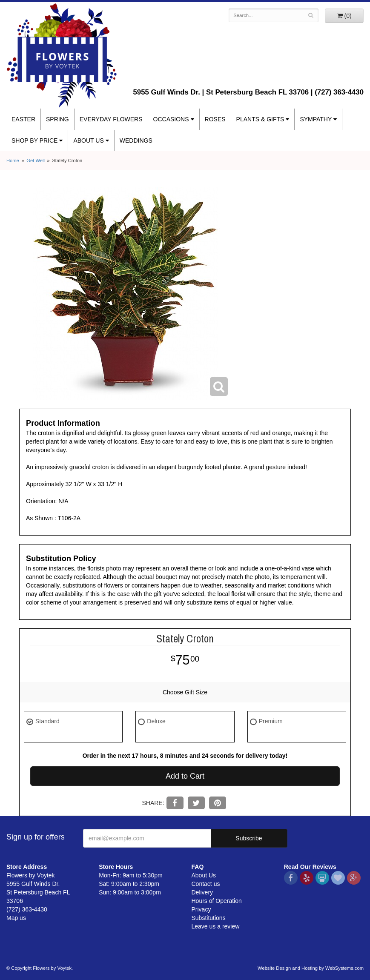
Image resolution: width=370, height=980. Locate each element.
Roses (215, 119)
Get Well (36, 160)
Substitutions (209, 918)
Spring (57, 119)
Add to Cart (185, 776)
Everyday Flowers (111, 119)
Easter (23, 119)
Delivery (202, 892)
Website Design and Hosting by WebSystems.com (311, 968)
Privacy (201, 909)
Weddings (136, 140)
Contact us (206, 884)
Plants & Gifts (260, 119)
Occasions (171, 119)
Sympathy (316, 119)
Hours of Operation (217, 901)
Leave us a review (216, 926)
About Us (88, 140)
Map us (16, 918)
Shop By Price (34, 140)
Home (13, 160)
